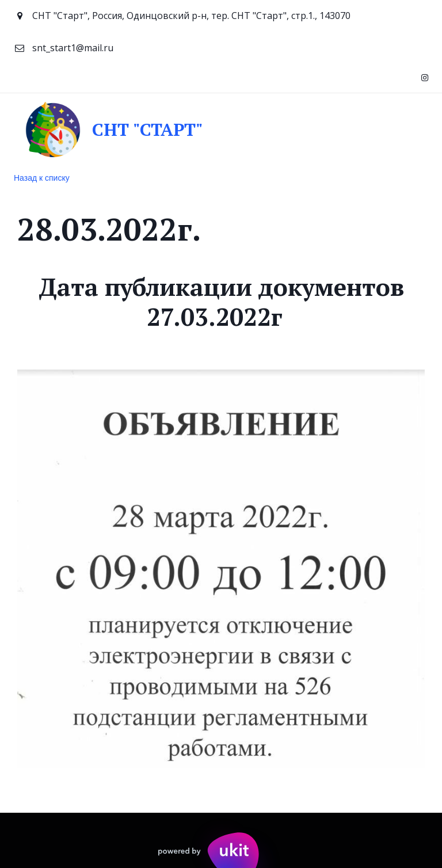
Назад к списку (42, 178)
